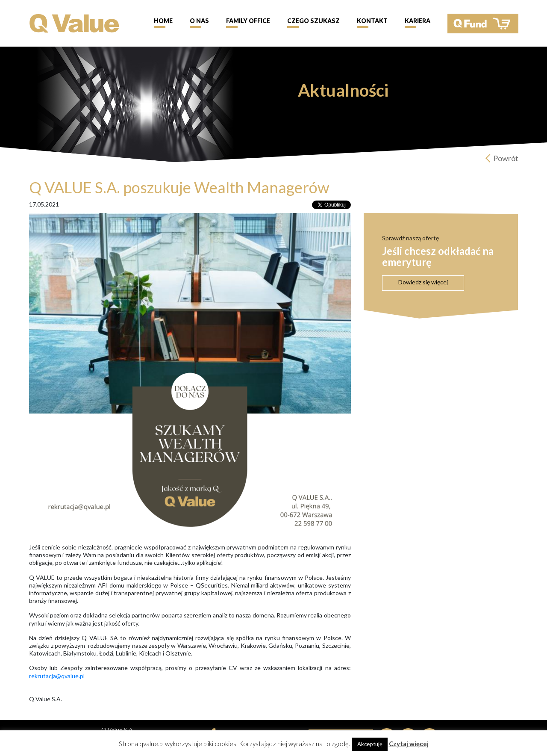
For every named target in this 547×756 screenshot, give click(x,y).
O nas (199, 21)
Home (163, 21)
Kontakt (372, 21)
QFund (483, 24)
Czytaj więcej (409, 744)
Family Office (248, 21)
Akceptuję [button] (370, 744)
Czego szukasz (313, 21)
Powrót (506, 158)
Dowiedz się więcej (423, 282)
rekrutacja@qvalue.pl (57, 676)
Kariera (418, 21)
